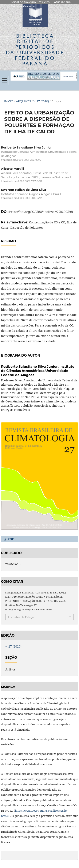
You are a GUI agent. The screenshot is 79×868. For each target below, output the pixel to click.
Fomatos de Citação (22, 617)
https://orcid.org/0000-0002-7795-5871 (21, 181)
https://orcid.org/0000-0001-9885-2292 (21, 198)
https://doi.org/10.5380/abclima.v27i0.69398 (41, 212)
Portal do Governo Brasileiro (30, 2)
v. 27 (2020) (41, 101)
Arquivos (23, 101)
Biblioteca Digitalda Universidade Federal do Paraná (35, 50)
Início (9, 101)
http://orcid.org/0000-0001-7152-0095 (21, 160)
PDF (10, 539)
